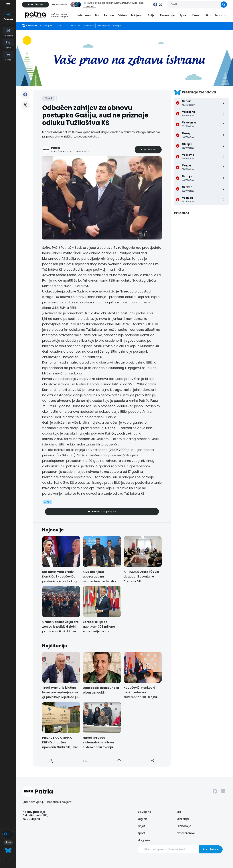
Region (109, 15)
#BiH (47, 502)
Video (123, 15)
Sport (183, 15)
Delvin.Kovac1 (130, 3)
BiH (97, 15)
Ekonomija (168, 15)
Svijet (152, 15)
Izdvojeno (84, 15)
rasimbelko (90, 6)
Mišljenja (137, 15)
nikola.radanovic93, (110, 3)
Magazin (221, 15)
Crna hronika (201, 15)
